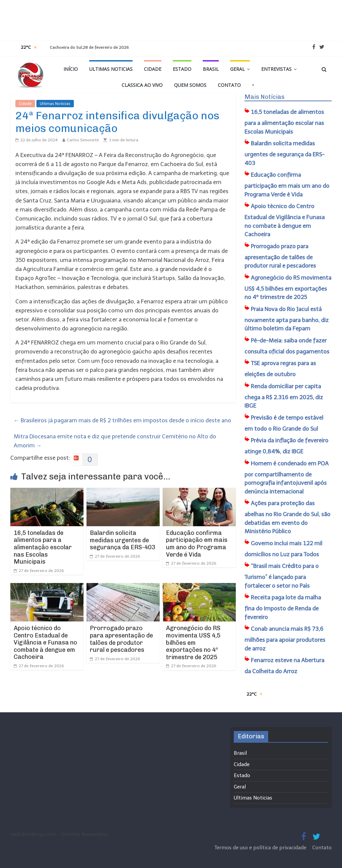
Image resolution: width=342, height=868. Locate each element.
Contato (229, 85)
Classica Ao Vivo (142, 85)
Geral (237, 69)
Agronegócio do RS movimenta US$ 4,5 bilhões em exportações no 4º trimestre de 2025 (193, 642)
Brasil (211, 69)
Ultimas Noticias (111, 69)
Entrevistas (276, 69)
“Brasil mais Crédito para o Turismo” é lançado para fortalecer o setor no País (282, 576)
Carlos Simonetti (83, 140)
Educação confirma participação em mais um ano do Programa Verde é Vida (197, 544)
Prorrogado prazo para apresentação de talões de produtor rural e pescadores (121, 639)
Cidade (153, 69)
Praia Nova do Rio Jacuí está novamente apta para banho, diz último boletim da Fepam (287, 319)
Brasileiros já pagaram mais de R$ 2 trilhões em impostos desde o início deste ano (122, 420)
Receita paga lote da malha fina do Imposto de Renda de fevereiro (283, 607)
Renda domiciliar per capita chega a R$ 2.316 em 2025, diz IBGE (284, 396)
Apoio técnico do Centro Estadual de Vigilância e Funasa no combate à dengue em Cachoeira (45, 642)
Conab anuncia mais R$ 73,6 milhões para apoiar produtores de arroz (285, 639)
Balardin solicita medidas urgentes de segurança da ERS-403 (123, 540)
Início (71, 69)
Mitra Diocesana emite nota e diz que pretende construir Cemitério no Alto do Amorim (115, 441)
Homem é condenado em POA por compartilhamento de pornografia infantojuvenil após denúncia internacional (287, 477)
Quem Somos (190, 85)
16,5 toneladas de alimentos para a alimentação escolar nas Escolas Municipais (43, 547)
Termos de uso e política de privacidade (261, 848)
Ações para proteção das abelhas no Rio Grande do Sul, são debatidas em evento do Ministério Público (287, 517)
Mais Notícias (265, 97)
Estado (182, 69)
